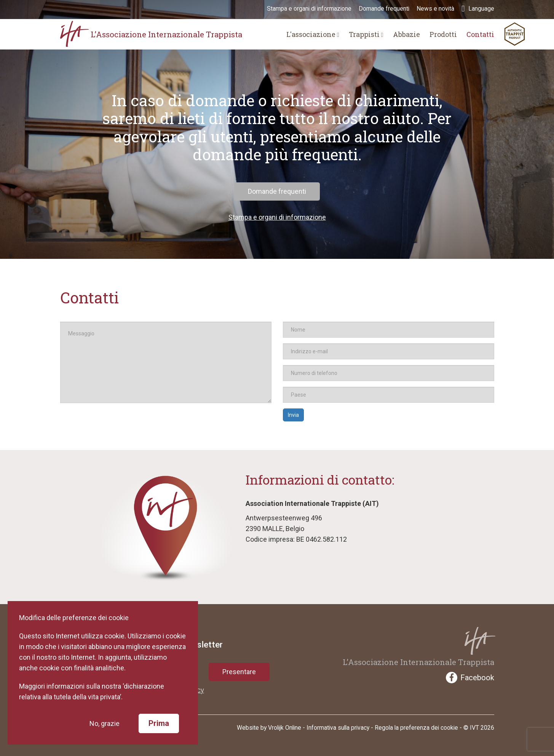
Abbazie (406, 34)
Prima (163, 723)
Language (478, 9)
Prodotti (443, 34)
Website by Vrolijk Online (269, 728)
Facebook (470, 678)
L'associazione (313, 34)
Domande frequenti (384, 9)
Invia (293, 415)
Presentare (239, 672)
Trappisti (366, 34)
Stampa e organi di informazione (309, 9)
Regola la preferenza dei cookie (416, 728)
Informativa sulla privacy (338, 728)
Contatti (480, 34)
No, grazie (108, 723)
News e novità (435, 9)
